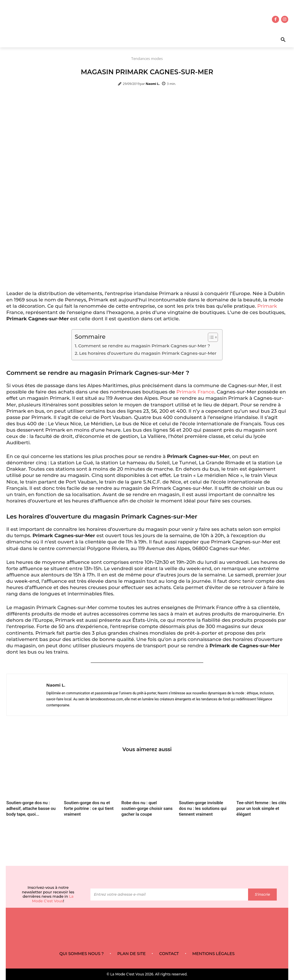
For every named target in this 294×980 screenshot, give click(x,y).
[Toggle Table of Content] (210, 337)
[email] (169, 895)
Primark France (195, 392)
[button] (270, 40)
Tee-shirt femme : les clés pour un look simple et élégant (261, 809)
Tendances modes (147, 59)
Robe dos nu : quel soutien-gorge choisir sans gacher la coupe (147, 809)
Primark (267, 306)
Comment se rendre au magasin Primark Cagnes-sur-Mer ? (144, 346)
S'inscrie (262, 895)
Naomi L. (153, 84)
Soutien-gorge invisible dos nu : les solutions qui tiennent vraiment (203, 809)
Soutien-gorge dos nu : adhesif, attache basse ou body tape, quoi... (31, 809)
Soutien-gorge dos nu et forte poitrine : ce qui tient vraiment (89, 809)
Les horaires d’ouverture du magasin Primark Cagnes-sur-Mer (148, 353)
